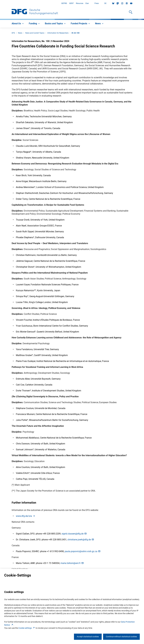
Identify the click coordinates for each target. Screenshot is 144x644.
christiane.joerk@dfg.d (81, 540)
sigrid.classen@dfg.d (74, 534)
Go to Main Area (0, 3)
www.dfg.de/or (26, 516)
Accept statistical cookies (88, 637)
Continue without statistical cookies (121, 637)
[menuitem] (18, 24)
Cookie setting (27, 628)
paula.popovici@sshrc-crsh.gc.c (83, 551)
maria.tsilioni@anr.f (72, 563)
